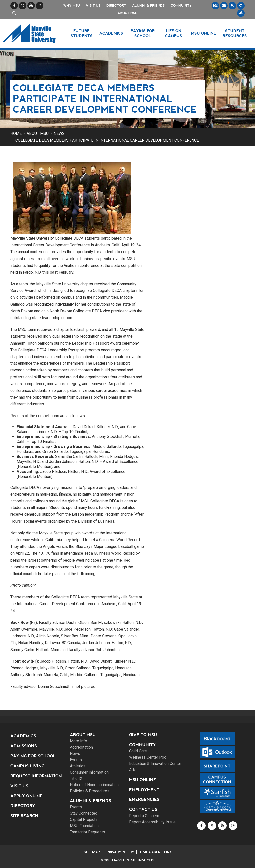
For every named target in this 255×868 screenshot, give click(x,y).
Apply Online (27, 796)
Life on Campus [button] (174, 33)
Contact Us (143, 810)
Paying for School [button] (143, 33)
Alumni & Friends (148, 6)
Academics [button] (111, 33)
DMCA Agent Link (156, 852)
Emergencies (144, 800)
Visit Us (93, 6)
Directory (116, 6)
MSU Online (143, 780)
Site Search (24, 816)
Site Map (92, 852)
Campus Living (28, 766)
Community (181, 6)
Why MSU (72, 6)
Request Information (36, 776)
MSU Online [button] (204, 33)
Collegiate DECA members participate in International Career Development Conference (107, 140)
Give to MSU (143, 735)
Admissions (24, 746)
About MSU (127, 13)
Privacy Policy (120, 852)
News (59, 133)
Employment (144, 790)
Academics (23, 736)
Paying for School (33, 756)
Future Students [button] (82, 33)
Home (16, 133)
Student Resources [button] (235, 33)
